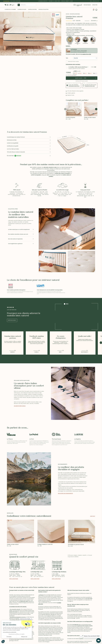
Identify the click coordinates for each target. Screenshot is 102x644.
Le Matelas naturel (32, 9)
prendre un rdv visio (90, 86)
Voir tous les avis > (12, 320)
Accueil (68, 14)
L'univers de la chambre (10, 9)
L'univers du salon (22, 9)
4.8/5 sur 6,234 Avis (15, 1)
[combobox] (85, 58)
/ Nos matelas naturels (75, 14)
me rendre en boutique (74, 86)
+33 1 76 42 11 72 (94, 1)
